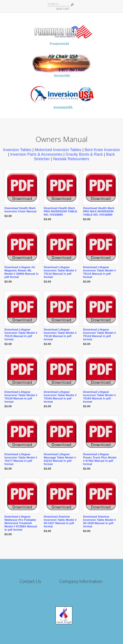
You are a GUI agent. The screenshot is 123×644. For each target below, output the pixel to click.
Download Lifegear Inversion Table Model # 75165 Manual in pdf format (99, 397)
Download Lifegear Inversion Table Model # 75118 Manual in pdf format (60, 334)
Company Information (81, 581)
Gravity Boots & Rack (84, 154)
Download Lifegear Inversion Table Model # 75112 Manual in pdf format (60, 272)
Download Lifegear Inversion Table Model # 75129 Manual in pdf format (21, 397)
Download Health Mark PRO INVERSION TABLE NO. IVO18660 (60, 211)
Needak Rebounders (71, 159)
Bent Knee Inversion (102, 150)
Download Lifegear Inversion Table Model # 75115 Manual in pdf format (21, 334)
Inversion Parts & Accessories (36, 154)
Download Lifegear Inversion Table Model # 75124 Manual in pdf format (99, 334)
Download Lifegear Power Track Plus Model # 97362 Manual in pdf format (100, 459)
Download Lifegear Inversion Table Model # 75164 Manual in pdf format (60, 397)
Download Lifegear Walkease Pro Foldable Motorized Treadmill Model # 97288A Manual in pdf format (21, 523)
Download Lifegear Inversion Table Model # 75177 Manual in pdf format (21, 459)
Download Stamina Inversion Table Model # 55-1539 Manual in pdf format (99, 521)
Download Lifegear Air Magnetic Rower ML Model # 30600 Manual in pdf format (21, 272)
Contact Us (30, 581)
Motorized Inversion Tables (58, 150)
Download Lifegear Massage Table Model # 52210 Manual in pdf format (60, 459)
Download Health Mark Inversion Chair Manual (20, 210)
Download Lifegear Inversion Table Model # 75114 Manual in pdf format (99, 272)
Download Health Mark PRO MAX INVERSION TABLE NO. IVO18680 (99, 211)
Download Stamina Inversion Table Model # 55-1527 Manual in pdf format (60, 521)
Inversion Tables (17, 150)
